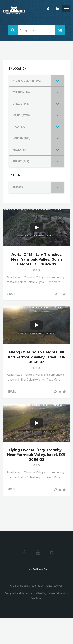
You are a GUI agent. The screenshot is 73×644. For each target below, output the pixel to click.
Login (48, 8)
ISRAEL (11, 294)
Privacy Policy (43, 569)
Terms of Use (30, 569)
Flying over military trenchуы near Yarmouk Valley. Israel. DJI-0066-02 (37, 455)
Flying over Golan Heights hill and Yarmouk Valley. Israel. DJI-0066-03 (37, 357)
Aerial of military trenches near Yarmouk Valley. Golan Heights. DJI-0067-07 (37, 259)
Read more (53, 282)
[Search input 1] (37, 30)
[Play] (37, 227)
